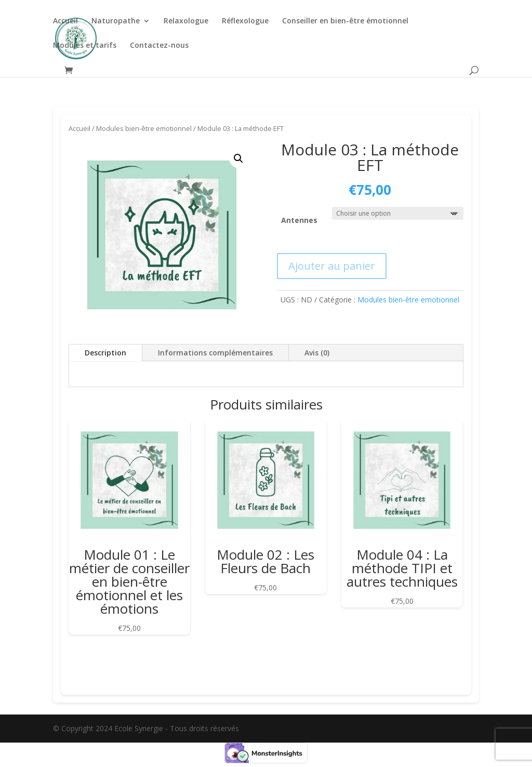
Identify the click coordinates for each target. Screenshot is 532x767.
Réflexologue (245, 21)
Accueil (65, 21)
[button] (238, 158)
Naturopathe (116, 21)
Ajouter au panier (332, 266)
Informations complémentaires (215, 353)
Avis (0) (317, 353)
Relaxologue (186, 21)
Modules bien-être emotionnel (144, 128)
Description (105, 353)
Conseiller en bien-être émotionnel (345, 21)
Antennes (299, 220)
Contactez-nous (159, 46)
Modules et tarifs (85, 46)
